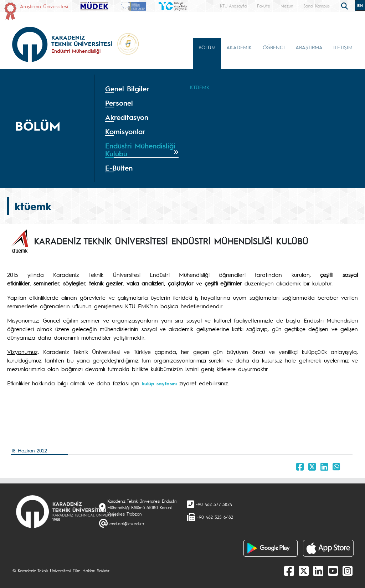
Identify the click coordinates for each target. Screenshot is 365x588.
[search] (345, 5)
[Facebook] (289, 571)
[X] (304, 571)
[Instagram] (348, 571)
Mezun (287, 6)
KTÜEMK (200, 87)
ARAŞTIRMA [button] (309, 47)
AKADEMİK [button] (239, 47)
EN (360, 5)
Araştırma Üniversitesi (44, 6)
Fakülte (264, 6)
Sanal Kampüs (317, 6)
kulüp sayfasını (159, 383)
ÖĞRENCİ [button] (274, 47)
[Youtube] (333, 571)
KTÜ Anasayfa (233, 6)
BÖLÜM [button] (207, 47)
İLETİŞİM (343, 47)
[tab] (142, 89)
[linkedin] (318, 571)
